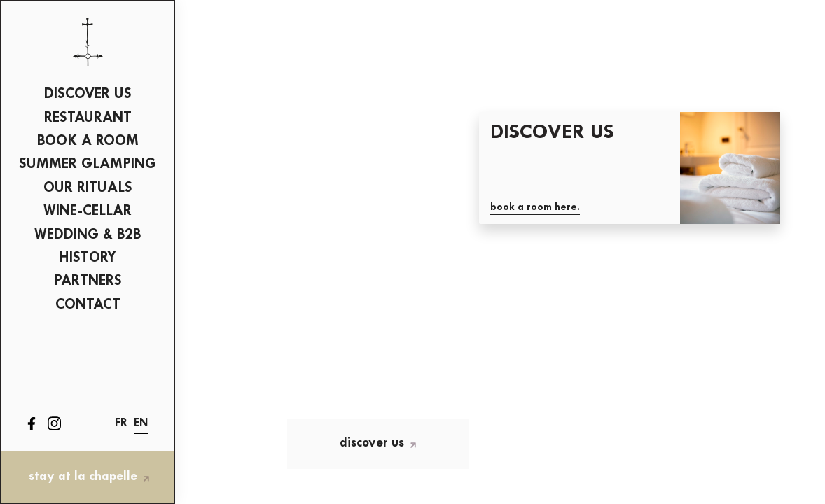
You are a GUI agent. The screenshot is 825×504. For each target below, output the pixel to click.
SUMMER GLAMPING (88, 164)
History (88, 258)
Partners (88, 281)
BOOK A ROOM (88, 141)
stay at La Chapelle (89, 477)
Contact (88, 305)
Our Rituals (88, 188)
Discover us (88, 94)
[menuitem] (88, 96)
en (141, 423)
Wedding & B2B (88, 235)
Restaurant (88, 118)
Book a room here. (535, 208)
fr (121, 423)
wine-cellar (88, 211)
